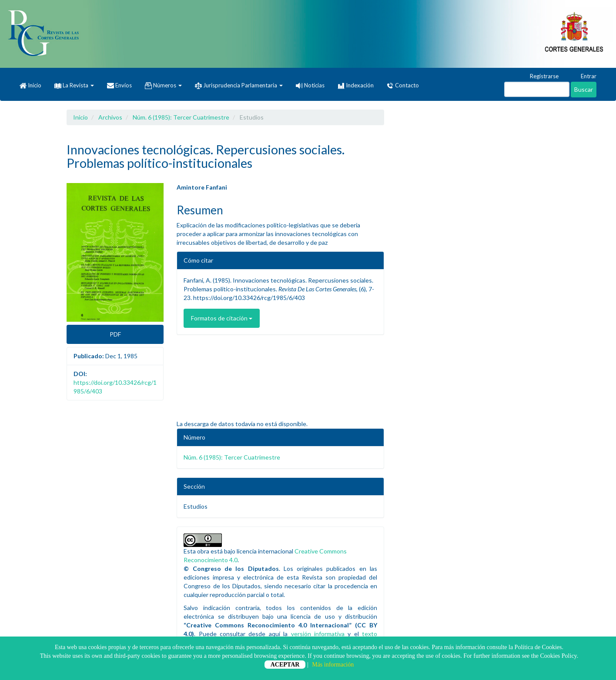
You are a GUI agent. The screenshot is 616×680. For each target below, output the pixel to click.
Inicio (30, 86)
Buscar (584, 89)
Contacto (403, 86)
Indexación (356, 86)
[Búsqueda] (537, 89)
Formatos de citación (222, 318)
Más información (333, 665)
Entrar (584, 77)
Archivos (110, 117)
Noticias (310, 85)
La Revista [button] (74, 85)
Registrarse (540, 77)
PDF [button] (115, 334)
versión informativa (318, 634)
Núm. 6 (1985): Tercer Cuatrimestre (181, 117)
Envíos (119, 86)
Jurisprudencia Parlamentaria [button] (239, 86)
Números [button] (163, 86)
